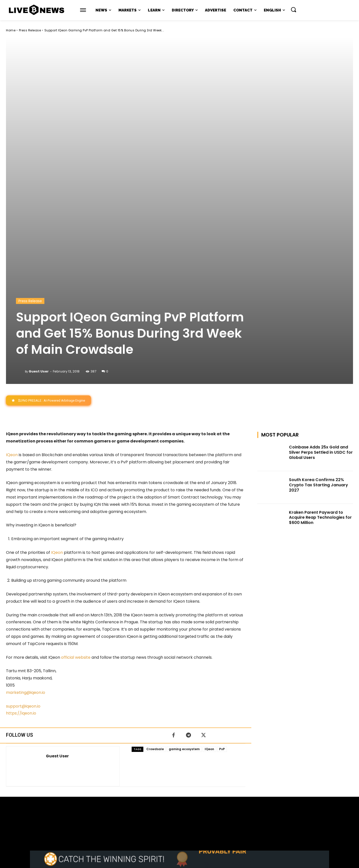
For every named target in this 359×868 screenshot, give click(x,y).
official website (76, 516)
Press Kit (194, 821)
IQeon (12, 314)
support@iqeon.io (23, 565)
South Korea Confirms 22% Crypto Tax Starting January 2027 (318, 344)
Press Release (30, 30)
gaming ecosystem (184, 608)
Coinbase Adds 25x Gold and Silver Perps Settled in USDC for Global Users (321, 312)
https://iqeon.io (21, 572)
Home (11, 30)
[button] (293, 9)
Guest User (39, 230)
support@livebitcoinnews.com (189, 816)
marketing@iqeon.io (26, 552)
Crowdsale (155, 608)
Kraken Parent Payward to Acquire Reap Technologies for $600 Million (320, 377)
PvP (222, 608)
